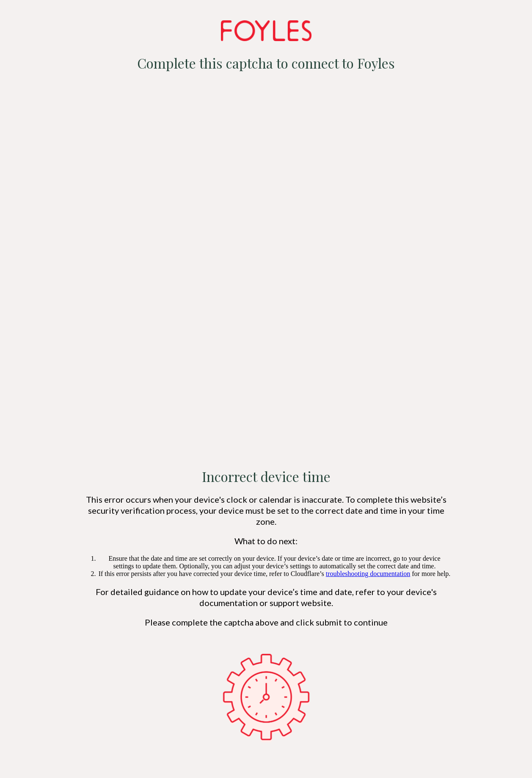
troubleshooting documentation (368, 574)
